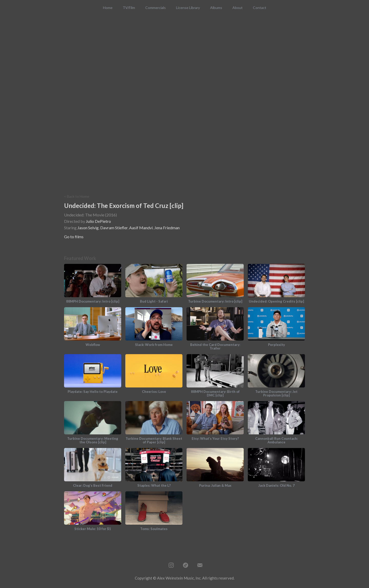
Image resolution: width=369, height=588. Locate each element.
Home (108, 8)
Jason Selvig (88, 228)
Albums (216, 8)
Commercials (156, 8)
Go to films (74, 237)
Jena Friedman (167, 228)
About (238, 8)
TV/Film (129, 8)
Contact (260, 8)
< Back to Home (77, 196)
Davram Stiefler (114, 228)
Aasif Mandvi (141, 228)
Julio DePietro (98, 221)
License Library (188, 8)
